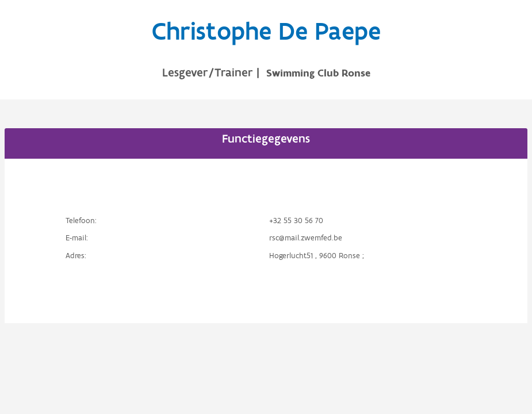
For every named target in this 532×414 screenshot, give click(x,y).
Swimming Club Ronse (318, 73)
